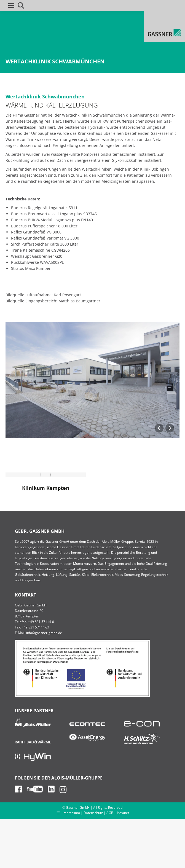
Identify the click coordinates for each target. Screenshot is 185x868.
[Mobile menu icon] (11, 6)
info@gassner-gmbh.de (44, 633)
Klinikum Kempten (46, 488)
